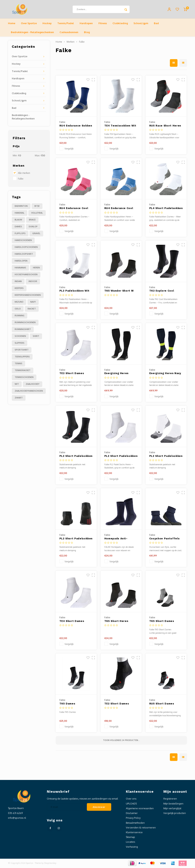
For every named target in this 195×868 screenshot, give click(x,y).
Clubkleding (120, 24)
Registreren (170, 799)
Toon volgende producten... (121, 741)
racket (32, 309)
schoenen (20, 336)
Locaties (130, 842)
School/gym (141, 24)
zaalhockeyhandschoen (29, 391)
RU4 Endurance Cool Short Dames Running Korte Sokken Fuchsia (75, 209)
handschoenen (23, 241)
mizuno (19, 302)
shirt (36, 336)
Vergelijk (69, 149)
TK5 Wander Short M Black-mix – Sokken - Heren (119, 292)
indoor (33, 282)
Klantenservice (134, 833)
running (20, 316)
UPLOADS (131, 804)
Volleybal (37, 213)
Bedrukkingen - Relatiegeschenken (32, 33)
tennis (18, 364)
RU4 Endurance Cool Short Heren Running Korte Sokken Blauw (119, 209)
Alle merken (24, 173)
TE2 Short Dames (117, 704)
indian (18, 282)
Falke (21, 179)
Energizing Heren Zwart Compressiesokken (118, 374)
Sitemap (130, 838)
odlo (18, 309)
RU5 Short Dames (162, 704)
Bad (156, 24)
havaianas (20, 268)
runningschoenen (25, 323)
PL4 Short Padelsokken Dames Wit (166, 209)
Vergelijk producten (175, 814)
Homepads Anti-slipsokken (116, 539)
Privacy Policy (133, 818)
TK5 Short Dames (162, 621)
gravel (36, 234)
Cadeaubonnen (69, 33)
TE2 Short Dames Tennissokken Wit (72, 374)
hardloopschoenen (26, 247)
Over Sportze (29, 24)
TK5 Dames (67, 704)
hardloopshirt (24, 254)
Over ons (131, 799)
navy (33, 302)
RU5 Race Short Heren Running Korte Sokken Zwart (165, 126)
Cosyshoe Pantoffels (164, 539)
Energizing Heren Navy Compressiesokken (165, 374)
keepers (19, 289)
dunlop (33, 227)
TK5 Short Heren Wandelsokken (116, 622)
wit (17, 384)
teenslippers (22, 357)
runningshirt (23, 330)
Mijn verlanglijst (172, 809)
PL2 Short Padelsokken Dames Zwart (76, 539)
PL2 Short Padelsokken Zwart (76, 457)
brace (32, 220)
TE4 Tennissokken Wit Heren (120, 126)
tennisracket (23, 371)
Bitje (37, 206)
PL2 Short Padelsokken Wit (121, 457)
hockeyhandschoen (26, 275)
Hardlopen (86, 24)
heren (36, 268)
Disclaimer (132, 814)
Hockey (47, 24)
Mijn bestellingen (173, 804)
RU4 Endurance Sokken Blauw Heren (76, 126)
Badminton (21, 206)
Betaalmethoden (135, 823)
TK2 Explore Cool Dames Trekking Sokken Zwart (162, 292)
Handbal (20, 213)
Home (12, 24)
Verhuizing (132, 847)
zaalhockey (33, 384)
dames (18, 227)
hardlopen (21, 261)
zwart (19, 398)
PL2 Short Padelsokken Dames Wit (166, 457)
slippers (20, 343)
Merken (71, 42)
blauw (18, 220)
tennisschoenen (24, 378)
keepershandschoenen (28, 295)
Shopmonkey (50, 863)
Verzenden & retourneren (141, 828)
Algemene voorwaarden (140, 809)
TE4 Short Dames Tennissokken (72, 622)
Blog (87, 33)
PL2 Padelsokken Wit (74, 291)
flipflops (20, 234)
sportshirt (22, 350)
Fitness (103, 24)
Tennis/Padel (66, 24)
